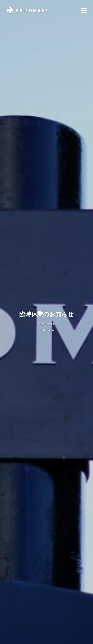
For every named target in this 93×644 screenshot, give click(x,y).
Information (48, 330)
